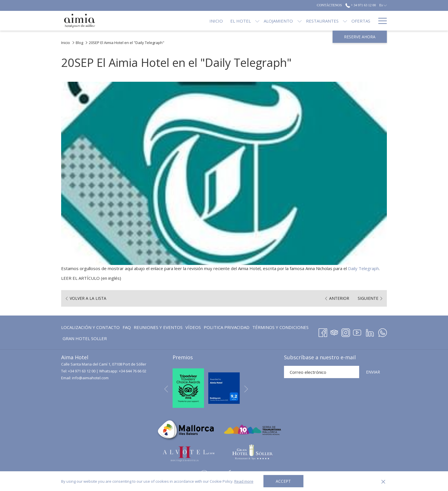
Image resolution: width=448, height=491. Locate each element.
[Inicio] (197, 21)
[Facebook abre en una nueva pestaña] (323, 332)
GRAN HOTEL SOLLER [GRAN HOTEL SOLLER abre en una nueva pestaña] (85, 339)
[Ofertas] (342, 21)
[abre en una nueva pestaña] (188, 388)
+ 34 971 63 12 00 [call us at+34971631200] (361, 5)
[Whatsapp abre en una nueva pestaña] (383, 332)
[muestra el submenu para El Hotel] (238, 21)
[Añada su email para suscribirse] (322, 372)
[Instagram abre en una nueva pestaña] (346, 332)
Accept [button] (283, 481)
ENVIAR (373, 372)
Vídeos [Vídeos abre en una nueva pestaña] (193, 328)
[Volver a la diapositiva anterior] (166, 389)
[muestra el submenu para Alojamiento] (280, 21)
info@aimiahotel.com (90, 378)
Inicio (66, 43)
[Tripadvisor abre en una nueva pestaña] (334, 332)
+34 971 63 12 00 (82, 371)
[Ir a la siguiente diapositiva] (246, 389)
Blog (79, 43)
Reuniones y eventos (158, 327)
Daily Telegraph (363, 268)
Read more (244, 481)
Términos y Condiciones (280, 327)
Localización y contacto (90, 327)
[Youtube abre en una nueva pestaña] (357, 332)
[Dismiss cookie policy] (383, 481)
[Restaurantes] (303, 21)
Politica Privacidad (227, 327)
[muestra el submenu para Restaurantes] (326, 21)
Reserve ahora (360, 37)
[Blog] (364, 21)
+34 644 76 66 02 (133, 371)
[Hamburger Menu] (380, 21)
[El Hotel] (221, 21)
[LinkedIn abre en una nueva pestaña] (370, 332)
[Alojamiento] (259, 21)
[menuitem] (91, 327)
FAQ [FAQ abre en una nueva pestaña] (127, 328)
